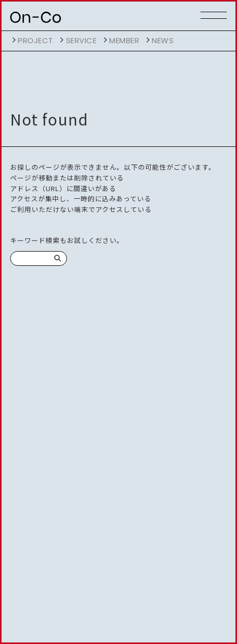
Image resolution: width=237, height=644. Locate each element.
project (36, 40)
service (81, 40)
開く (13, 40)
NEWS (163, 40)
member (124, 40)
